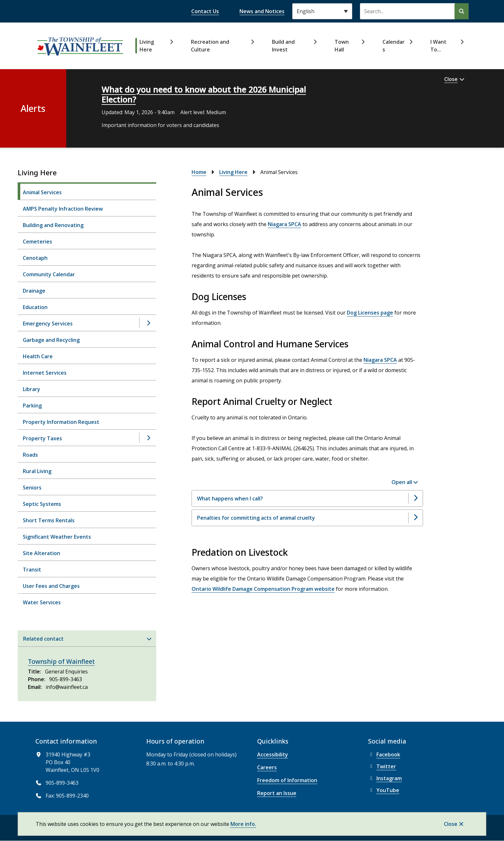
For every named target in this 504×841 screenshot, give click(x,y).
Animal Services (42, 192)
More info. (243, 824)
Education (35, 307)
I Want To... (438, 46)
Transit (32, 570)
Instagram (385, 778)
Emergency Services (48, 324)
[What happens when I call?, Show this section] (307, 498)
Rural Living (37, 471)
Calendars (394, 46)
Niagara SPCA (284, 224)
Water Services (42, 602)
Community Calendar (49, 274)
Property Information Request (61, 422)
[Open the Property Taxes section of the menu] (148, 438)
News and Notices (262, 11)
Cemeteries (37, 242)
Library (32, 389)
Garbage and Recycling (51, 340)
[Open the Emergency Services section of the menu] (148, 323)
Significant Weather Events (57, 537)
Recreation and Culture (210, 46)
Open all (402, 482)
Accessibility (273, 754)
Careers (267, 767)
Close (451, 824)
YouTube (384, 790)
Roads (30, 455)
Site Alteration (41, 553)
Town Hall (342, 46)
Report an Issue (277, 793)
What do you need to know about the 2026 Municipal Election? (204, 94)
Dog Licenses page (370, 313)
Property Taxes (42, 438)
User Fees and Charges (51, 586)
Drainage (34, 291)
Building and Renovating (53, 225)
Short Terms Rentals (49, 520)
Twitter (382, 766)
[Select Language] (322, 11)
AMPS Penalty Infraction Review (63, 209)
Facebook (384, 754)
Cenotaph (35, 258)
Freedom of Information (287, 780)
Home (199, 172)
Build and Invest (283, 46)
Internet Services (45, 373)
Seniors (32, 488)
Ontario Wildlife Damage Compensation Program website (263, 589)
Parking (32, 406)
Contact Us (205, 11)
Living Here (147, 46)
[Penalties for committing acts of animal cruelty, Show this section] (307, 518)
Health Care (38, 356)
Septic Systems (42, 504)
